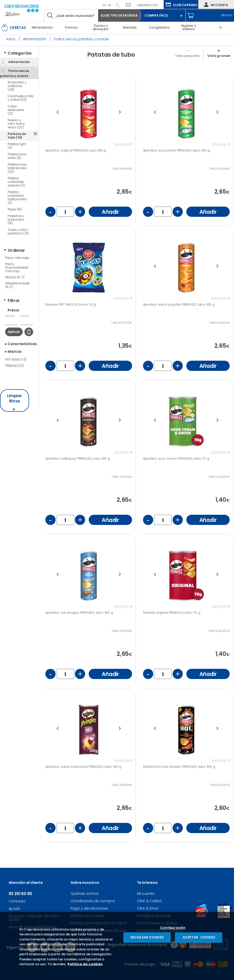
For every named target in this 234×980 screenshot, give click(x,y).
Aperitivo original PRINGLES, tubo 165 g (76, 150)
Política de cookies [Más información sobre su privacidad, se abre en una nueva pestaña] (85, 964)
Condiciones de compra (93, 901)
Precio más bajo (17, 258)
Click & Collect (149, 901)
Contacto (17, 901)
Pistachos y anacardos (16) (16, 219)
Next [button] (120, 112)
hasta (25, 316)
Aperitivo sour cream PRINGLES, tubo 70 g (176, 459)
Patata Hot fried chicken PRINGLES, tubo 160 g (179, 767)
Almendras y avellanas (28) (17, 86)
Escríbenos (130, 5)
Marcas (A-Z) (15, 277)
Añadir (110, 212)
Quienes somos (85, 894)
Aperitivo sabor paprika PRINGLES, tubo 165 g (179, 305)
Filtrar (14, 301)
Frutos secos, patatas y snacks (15, 73)
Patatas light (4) (17, 146)
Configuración (173, 928)
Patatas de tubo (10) (17, 136)
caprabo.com (148, 5)
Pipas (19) (15, 209)
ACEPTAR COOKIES (199, 937)
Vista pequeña (187, 56)
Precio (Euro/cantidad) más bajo (17, 267)
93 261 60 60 (120, 5)
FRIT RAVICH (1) (16, 360)
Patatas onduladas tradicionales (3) (17, 197)
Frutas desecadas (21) (16, 110)
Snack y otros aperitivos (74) (18, 231)
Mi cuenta (215, 5)
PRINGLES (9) (14, 366)
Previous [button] (57, 112)
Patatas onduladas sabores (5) (16, 182)
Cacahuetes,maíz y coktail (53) (21, 98)
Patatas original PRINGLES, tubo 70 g (172, 613)
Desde (10, 316)
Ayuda (14, 909)
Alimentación (19, 62)
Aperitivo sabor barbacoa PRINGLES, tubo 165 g (83, 767)
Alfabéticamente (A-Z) (17, 285)
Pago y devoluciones (89, 908)
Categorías (20, 53)
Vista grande (219, 56)
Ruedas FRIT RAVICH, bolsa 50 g (71, 305)
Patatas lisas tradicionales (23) (17, 168)
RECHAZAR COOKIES (147, 937)
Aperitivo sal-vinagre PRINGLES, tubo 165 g (79, 613)
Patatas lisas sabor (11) (17, 156)
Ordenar (16, 250)
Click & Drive (147, 908)
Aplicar (14, 332)
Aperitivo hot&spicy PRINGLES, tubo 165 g (78, 459)
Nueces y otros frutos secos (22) (16, 124)
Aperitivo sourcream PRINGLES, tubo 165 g (176, 150)
